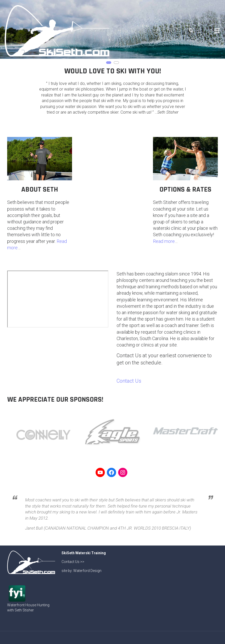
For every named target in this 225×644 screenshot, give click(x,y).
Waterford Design (87, 571)
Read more (164, 241)
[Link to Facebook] (111, 472)
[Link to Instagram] (123, 472)
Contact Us (129, 381)
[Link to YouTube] (100, 472)
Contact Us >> (73, 562)
